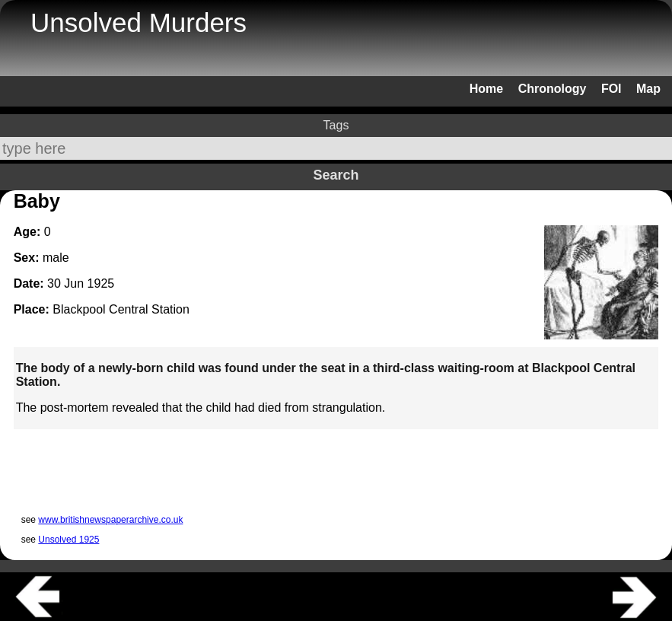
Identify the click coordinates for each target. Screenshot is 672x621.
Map (648, 89)
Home (486, 89)
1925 (101, 283)
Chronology (553, 89)
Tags (336, 125)
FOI (611, 89)
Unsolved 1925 (68, 540)
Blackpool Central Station (121, 309)
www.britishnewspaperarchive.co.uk (110, 520)
